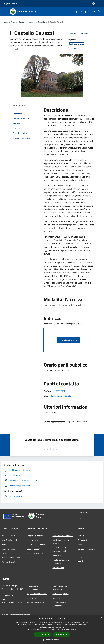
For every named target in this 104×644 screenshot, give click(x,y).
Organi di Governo (9, 536)
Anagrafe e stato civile (36, 536)
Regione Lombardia (12, 3)
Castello (41, 22)
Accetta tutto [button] (43, 635)
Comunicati (83, 540)
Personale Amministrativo (12, 558)
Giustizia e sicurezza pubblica (61, 542)
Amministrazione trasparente (60, 588)
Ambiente (57, 555)
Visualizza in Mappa (69, 340)
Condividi (74, 34)
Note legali (57, 598)
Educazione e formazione (63, 536)
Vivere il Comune (19, 22)
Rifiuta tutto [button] (62, 634)
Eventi (81, 561)
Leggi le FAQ (32, 598)
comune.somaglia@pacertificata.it (16, 615)
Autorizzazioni (58, 568)
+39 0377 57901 (59, 391)
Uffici (4, 544)
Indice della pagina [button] (20, 106)
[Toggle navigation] (5, 11)
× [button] (101, 618)
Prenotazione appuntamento (33, 588)
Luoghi (32, 22)
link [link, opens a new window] (75, 629)
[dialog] (52, 630)
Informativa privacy (61, 594)
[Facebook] (85, 12)
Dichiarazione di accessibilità (59, 604)
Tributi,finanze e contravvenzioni (59, 549)
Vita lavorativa (33, 540)
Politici (4, 553)
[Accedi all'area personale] (94, 4)
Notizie (81, 536)
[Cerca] (99, 12)
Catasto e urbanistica (36, 549)
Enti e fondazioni (8, 549)
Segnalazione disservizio (37, 594)
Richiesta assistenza (35, 602)
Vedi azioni (86, 34)
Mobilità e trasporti (35, 553)
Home (5, 22)
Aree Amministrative (10, 540)
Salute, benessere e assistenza (61, 562)
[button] (52, 640)
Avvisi (81, 544)
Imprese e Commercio (36, 544)
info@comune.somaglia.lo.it (61, 396)
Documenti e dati (8, 562)
